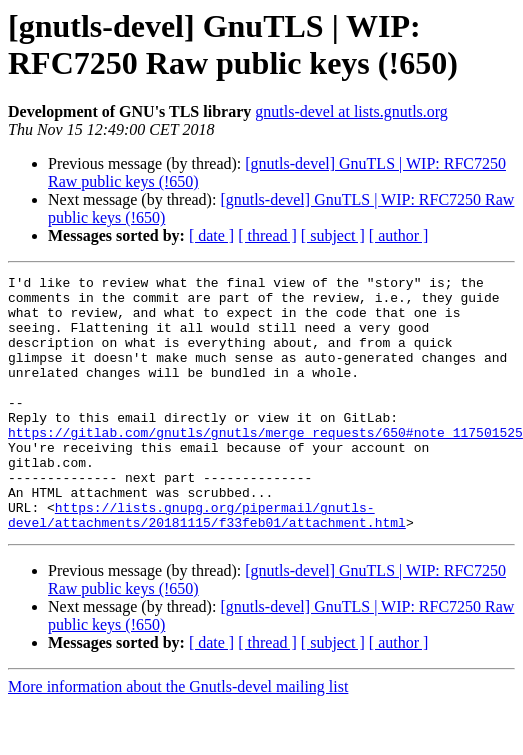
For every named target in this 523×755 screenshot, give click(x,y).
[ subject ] (333, 235)
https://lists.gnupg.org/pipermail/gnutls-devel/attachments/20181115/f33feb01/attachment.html (207, 564)
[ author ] (399, 235)
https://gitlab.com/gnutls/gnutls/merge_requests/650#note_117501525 (265, 465)
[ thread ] (267, 235)
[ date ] (211, 235)
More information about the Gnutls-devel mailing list (178, 737)
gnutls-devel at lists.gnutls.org (351, 111)
